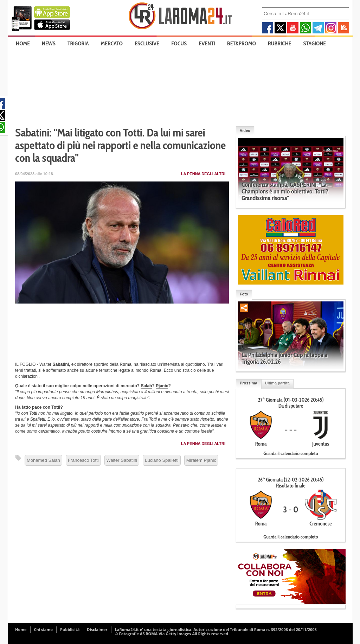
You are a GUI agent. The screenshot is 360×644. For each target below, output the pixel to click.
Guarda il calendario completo (291, 453)
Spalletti (38, 419)
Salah (146, 386)
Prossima (249, 383)
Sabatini (61, 364)
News (49, 43)
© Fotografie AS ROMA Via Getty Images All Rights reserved (172, 634)
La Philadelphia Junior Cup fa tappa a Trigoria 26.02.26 (284, 358)
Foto (244, 294)
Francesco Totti (83, 460)
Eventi (207, 43)
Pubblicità (70, 629)
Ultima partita (277, 383)
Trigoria (78, 43)
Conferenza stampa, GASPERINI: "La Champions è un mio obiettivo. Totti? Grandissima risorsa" (285, 191)
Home (23, 43)
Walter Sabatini (122, 460)
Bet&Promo (242, 43)
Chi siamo (44, 629)
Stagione (315, 43)
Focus (179, 43)
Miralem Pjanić (201, 460)
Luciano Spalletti (162, 460)
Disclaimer (97, 629)
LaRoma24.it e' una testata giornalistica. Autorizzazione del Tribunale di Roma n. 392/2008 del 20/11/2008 (216, 629)
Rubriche (280, 43)
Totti (56, 407)
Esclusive (147, 43)
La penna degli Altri (203, 174)
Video (245, 130)
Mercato (112, 43)
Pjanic (162, 386)
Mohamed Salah (43, 460)
